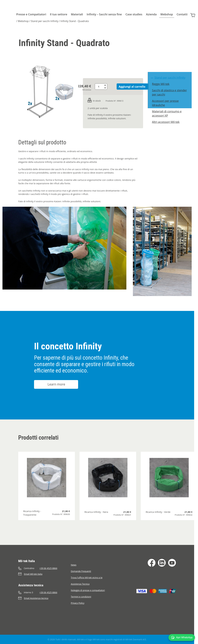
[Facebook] (152, 563)
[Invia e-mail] (45, 574)
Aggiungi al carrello (129, 87)
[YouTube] (172, 563)
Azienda (151, 14)
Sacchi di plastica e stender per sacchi (171, 97)
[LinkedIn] (162, 563)
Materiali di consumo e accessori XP (168, 118)
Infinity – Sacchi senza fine (104, 14)
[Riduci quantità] (109, 88)
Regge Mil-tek (162, 89)
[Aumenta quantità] (109, 85)
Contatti (182, 14)
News (74, 565)
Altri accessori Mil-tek (167, 127)
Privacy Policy (78, 603)
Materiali (77, 14)
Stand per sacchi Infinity (45, 21)
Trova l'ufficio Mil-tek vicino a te (87, 578)
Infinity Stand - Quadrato (75, 21)
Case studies (134, 14)
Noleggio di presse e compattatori (88, 590)
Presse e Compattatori (31, 14)
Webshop (167, 14)
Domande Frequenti (81, 571)
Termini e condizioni (81, 597)
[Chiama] (45, 568)
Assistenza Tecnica (80, 584)
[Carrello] (194, 14)
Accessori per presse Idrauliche (167, 108)
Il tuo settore (59, 14)
